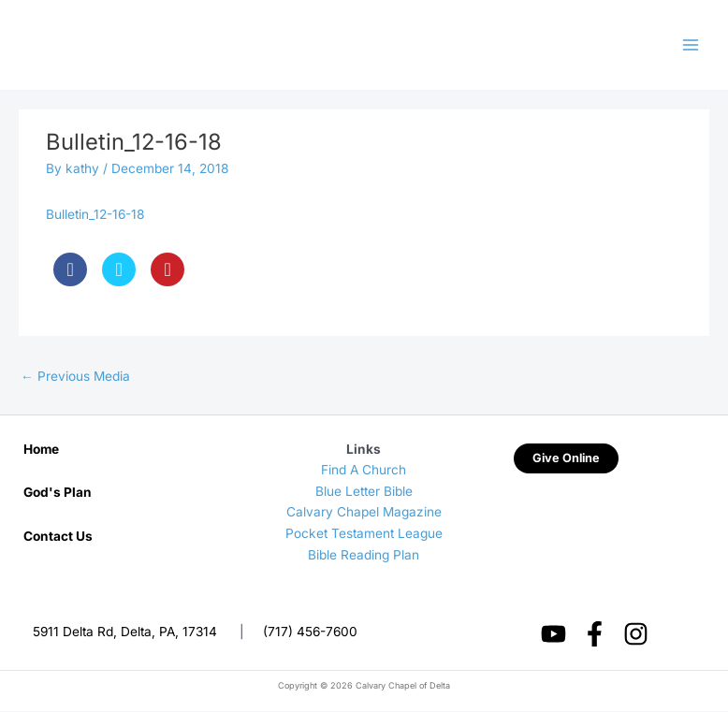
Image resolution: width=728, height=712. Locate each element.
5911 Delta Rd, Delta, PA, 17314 (125, 633)
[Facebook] (595, 636)
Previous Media (75, 378)
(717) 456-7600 (310, 633)
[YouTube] (553, 636)
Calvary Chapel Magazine (364, 514)
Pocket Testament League (364, 535)
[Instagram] (636, 636)
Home (41, 450)
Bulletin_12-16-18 (95, 216)
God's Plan (58, 494)
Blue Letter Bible (364, 493)
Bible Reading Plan (364, 556)
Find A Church (364, 472)
